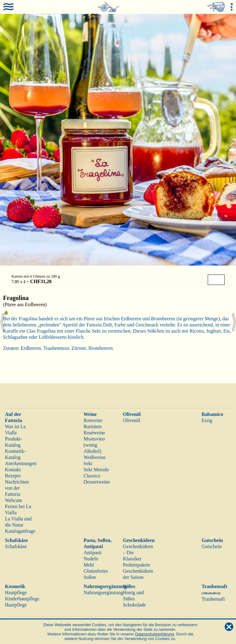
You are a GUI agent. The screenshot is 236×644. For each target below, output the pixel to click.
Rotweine (93, 420)
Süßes (129, 586)
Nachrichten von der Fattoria (17, 488)
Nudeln (91, 559)
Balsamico (212, 414)
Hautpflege (16, 593)
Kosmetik (15, 586)
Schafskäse (16, 540)
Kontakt (13, 470)
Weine (90, 414)
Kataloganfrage (20, 531)
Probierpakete (137, 565)
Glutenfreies (96, 571)
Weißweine (95, 457)
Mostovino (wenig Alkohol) (94, 445)
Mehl (89, 565)
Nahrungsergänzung (105, 586)
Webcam (14, 500)
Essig (207, 420)
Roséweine (94, 433)
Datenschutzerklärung (155, 634)
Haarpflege (16, 605)
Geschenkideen (139, 540)
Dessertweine (97, 482)
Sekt (88, 463)
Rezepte (13, 476)
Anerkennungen (21, 463)
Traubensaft (213, 599)
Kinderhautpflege (22, 599)
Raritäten (93, 427)
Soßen (90, 577)
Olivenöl (132, 414)
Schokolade (134, 605)
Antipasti (93, 553)
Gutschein (212, 540)
